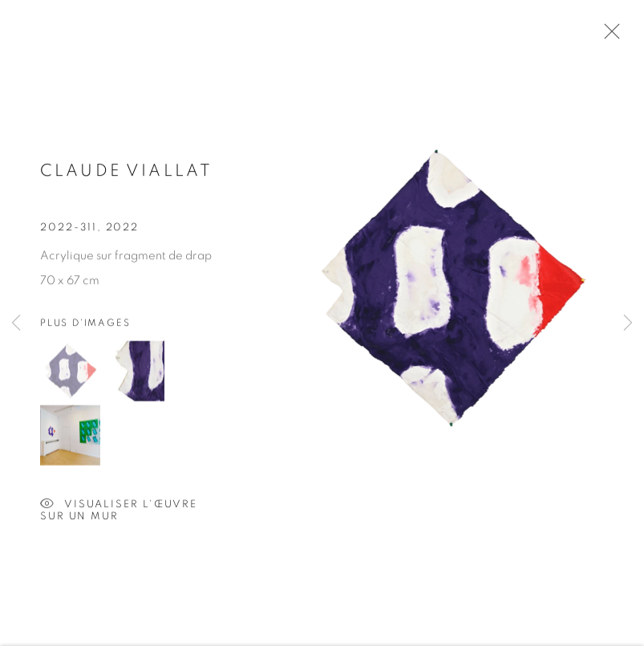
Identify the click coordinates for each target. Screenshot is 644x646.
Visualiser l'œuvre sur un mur (119, 507)
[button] (70, 373)
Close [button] (608, 36)
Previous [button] (16, 323)
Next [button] (628, 323)
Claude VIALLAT (126, 173)
